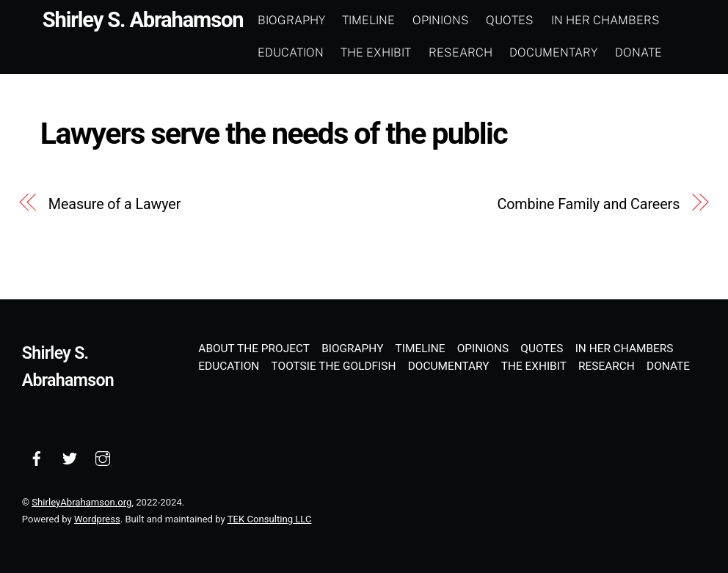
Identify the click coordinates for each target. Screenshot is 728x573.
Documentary (553, 52)
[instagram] (103, 458)
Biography (291, 20)
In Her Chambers (605, 20)
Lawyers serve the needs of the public (274, 134)
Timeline (368, 20)
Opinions (441, 20)
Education (291, 52)
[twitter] (70, 458)
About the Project (254, 348)
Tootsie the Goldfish (334, 366)
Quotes (510, 20)
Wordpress (97, 519)
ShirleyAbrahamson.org (81, 502)
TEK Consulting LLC (270, 519)
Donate (638, 52)
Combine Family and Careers (588, 204)
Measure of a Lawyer (115, 204)
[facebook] (37, 458)
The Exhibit (376, 52)
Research (461, 52)
